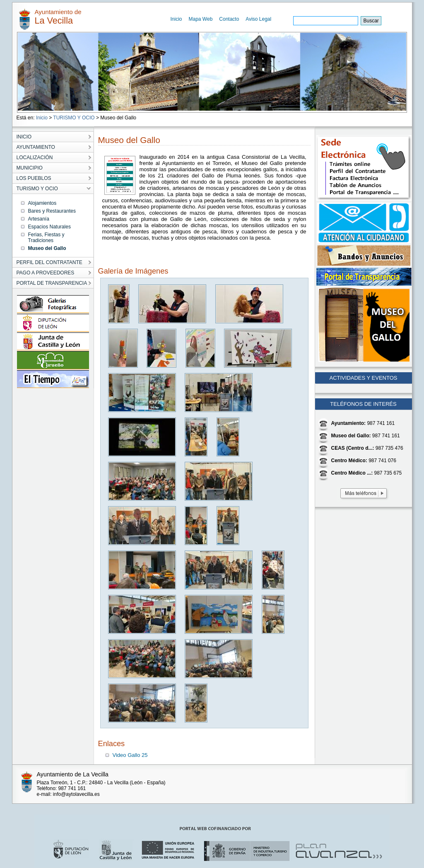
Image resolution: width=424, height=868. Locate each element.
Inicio (176, 19)
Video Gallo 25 (130, 755)
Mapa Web (201, 19)
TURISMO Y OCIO (74, 118)
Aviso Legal (258, 19)
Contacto (229, 19)
